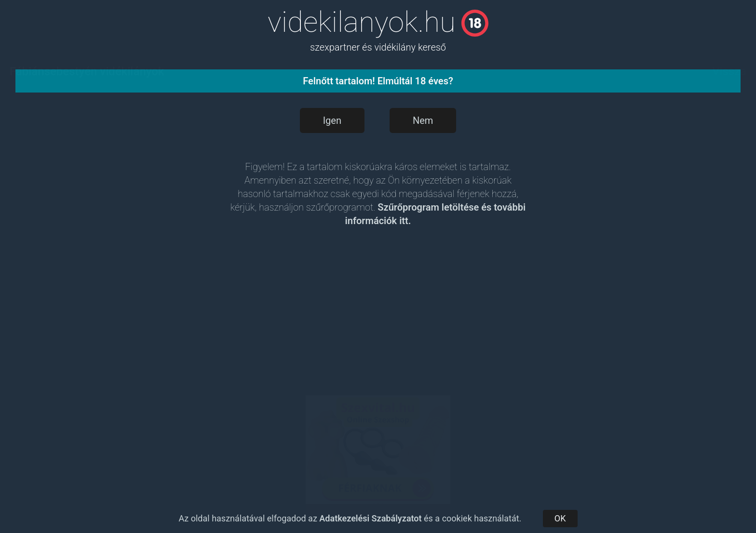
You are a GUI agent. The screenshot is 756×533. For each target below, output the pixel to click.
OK (560, 518)
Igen (332, 120)
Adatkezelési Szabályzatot (370, 518)
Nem (423, 120)
